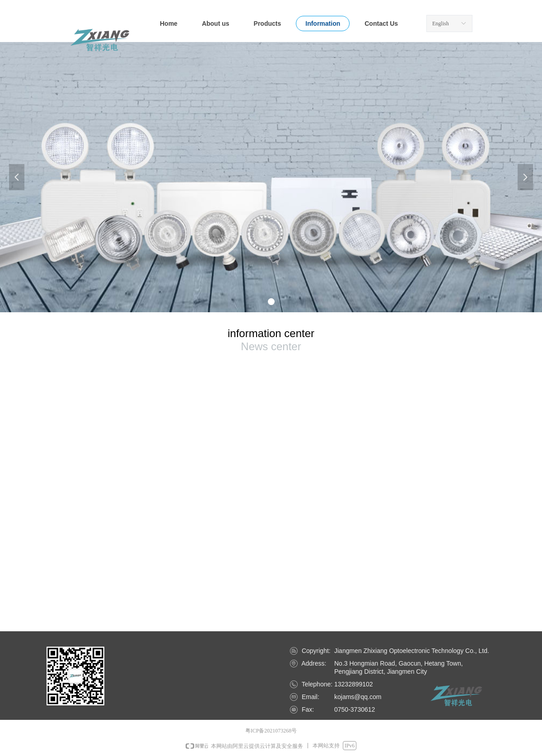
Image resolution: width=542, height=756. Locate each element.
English (441, 23)
